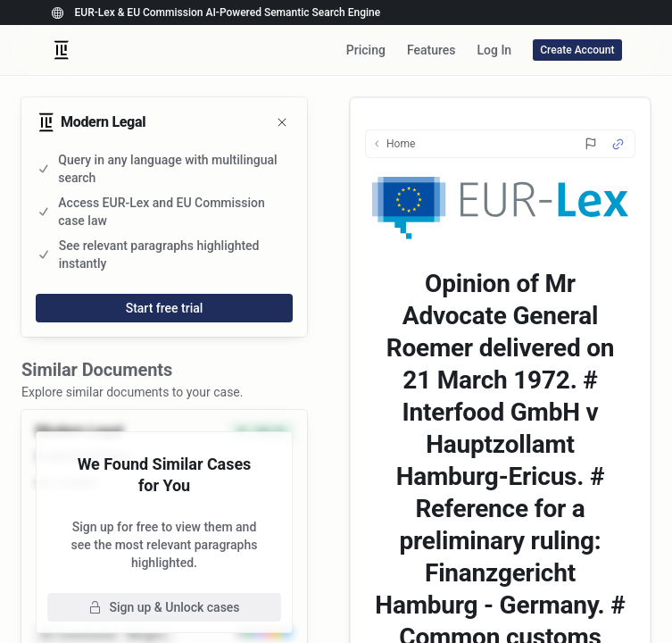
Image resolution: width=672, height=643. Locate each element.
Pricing (366, 50)
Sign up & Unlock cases (164, 607)
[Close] (282, 122)
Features (431, 50)
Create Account (577, 50)
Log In (494, 50)
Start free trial (165, 308)
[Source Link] (618, 144)
